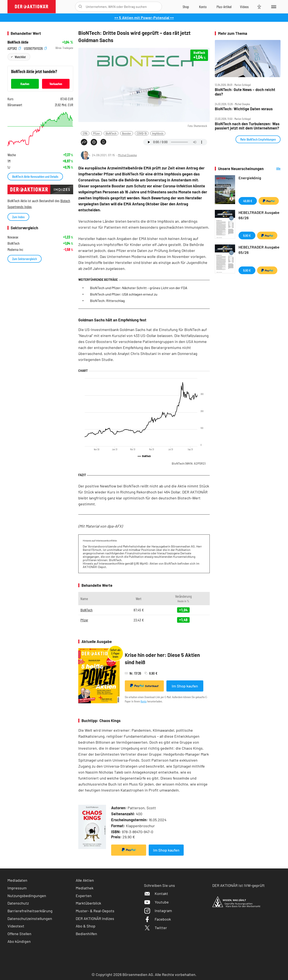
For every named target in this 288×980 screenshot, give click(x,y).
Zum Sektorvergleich (25, 259)
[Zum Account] (203, 7)
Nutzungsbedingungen (27, 896)
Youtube (156, 902)
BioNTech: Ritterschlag (107, 301)
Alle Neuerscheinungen (273, 169)
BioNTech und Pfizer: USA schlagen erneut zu (124, 294)
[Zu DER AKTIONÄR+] (224, 7)
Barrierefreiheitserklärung (30, 911)
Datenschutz (18, 903)
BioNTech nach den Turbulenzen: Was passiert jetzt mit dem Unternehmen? (247, 126)
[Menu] (273, 7)
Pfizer (97, 133)
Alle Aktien (85, 880)
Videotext (16, 926)
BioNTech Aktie (18, 42)
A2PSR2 (14, 48)
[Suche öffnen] (80, 7)
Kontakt (156, 893)
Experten (84, 896)
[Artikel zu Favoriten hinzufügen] (103, 142)
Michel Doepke (127, 155)
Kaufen (25, 84)
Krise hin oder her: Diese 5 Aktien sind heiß (162, 658)
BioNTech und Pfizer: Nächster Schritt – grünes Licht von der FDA (139, 288)
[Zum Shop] (186, 7)
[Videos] (244, 7)
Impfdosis (158, 133)
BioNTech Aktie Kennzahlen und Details (35, 176)
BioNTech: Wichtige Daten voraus (244, 109)
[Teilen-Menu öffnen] (84, 142)
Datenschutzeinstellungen (30, 919)
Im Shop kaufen (185, 686)
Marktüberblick (88, 903)
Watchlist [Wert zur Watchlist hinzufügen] (20, 57)
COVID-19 (142, 133)
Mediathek (85, 888)
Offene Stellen (19, 934)
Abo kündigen (19, 941)
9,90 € (247, 235)
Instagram (158, 911)
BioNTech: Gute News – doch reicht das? (245, 92)
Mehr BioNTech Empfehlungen (258, 139)
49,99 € (248, 201)
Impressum (17, 888)
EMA (85, 133)
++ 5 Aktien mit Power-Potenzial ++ (144, 18)
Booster (127, 133)
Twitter (156, 928)
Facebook (157, 919)
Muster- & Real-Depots (95, 911)
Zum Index (18, 217)
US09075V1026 (35, 48)
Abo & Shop (86, 926)
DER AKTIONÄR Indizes (95, 918)
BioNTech (111, 133)
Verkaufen (56, 84)
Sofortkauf (144, 686)
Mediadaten (17, 880)
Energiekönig (250, 178)
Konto (144, 701)
